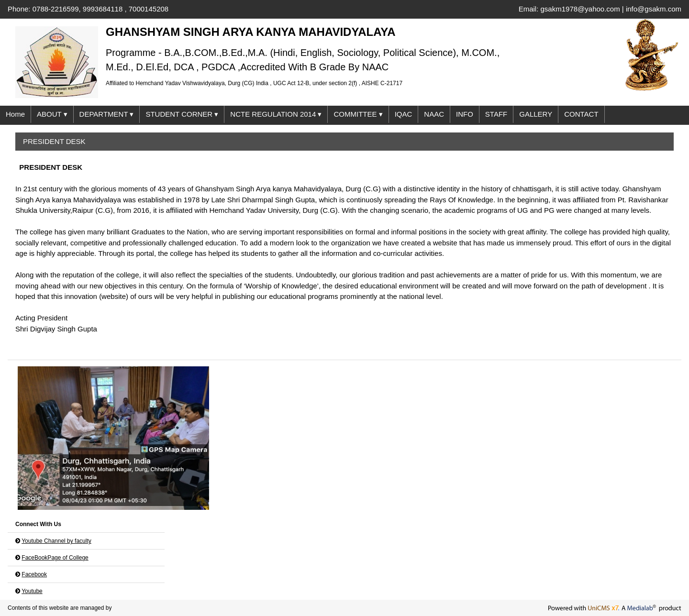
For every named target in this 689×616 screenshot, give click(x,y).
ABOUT (52, 115)
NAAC (434, 114)
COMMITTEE (358, 115)
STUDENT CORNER (182, 115)
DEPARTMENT (107, 115)
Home (15, 114)
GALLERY (536, 114)
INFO (465, 114)
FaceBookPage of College (55, 558)
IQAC (404, 114)
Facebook (34, 574)
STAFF (496, 114)
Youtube (32, 591)
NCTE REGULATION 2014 (276, 115)
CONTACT (581, 114)
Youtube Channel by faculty (56, 541)
